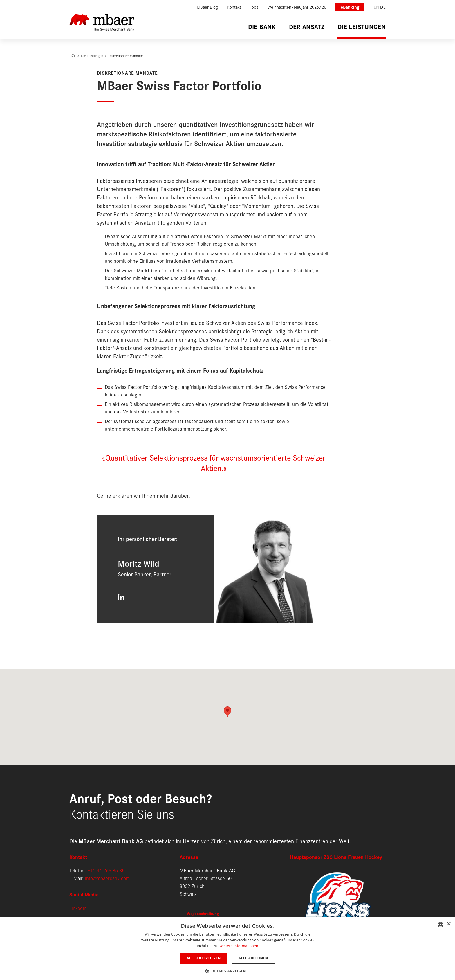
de (383, 7)
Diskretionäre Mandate (126, 56)
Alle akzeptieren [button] (204, 958)
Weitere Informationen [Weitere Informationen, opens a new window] (239, 946)
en (377, 7)
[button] (227, 971)
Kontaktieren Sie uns (122, 813)
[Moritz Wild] (272, 569)
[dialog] (228, 949)
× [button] (448, 924)
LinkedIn (78, 908)
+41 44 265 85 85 (106, 870)
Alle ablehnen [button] (253, 958)
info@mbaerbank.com (107, 878)
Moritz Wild (139, 563)
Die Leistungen (92, 56)
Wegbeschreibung (203, 913)
